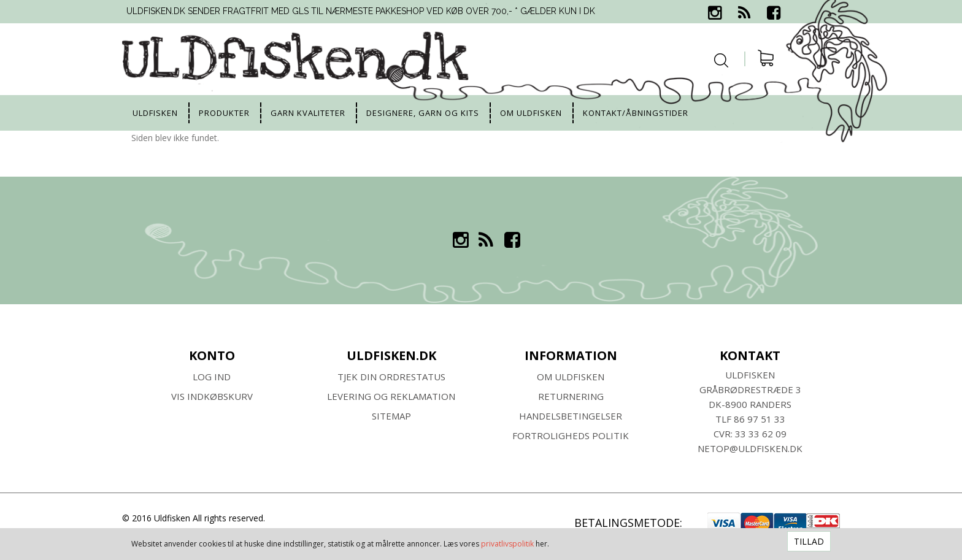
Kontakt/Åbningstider (636, 113)
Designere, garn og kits (423, 113)
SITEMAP (391, 416)
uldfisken (155, 113)
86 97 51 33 (760, 419)
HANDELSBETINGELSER (571, 416)
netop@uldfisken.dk (750, 448)
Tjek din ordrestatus (391, 377)
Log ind (212, 377)
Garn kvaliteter (308, 113)
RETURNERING (571, 396)
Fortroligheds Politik (571, 435)
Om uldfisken (531, 113)
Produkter (224, 113)
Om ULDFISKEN (571, 377)
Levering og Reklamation (391, 396)
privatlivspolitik (507, 544)
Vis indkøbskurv (212, 396)
